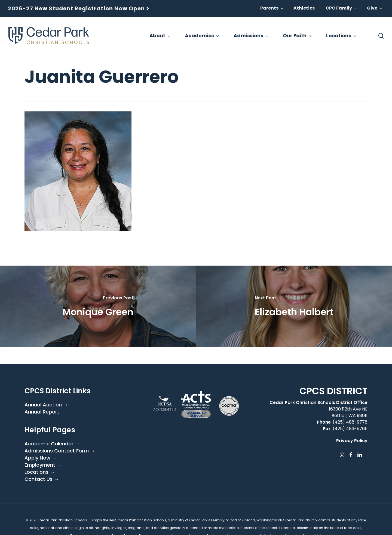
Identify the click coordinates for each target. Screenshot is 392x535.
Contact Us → (42, 479)
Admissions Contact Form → (60, 451)
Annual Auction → (46, 405)
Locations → (40, 472)
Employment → (43, 465)
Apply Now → (41, 458)
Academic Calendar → (52, 444)
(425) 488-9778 (350, 422)
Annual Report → (45, 412)
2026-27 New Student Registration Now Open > (79, 8)
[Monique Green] (98, 306)
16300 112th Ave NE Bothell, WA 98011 (348, 412)
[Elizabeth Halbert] (294, 306)
